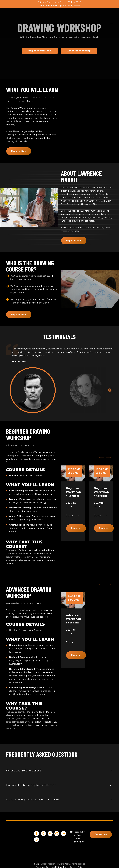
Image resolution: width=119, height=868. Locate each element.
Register (76, 528)
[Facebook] (37, 834)
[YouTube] (50, 834)
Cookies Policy (76, 856)
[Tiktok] (37, 840)
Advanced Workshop (79, 51)
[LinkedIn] (64, 834)
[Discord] (57, 834)
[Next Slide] (109, 457)
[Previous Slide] (101, 457)
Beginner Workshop (40, 51)
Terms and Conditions (45, 856)
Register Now (19, 151)
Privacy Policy (62, 856)
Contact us (101, 834)
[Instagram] (43, 834)
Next (110, 390)
